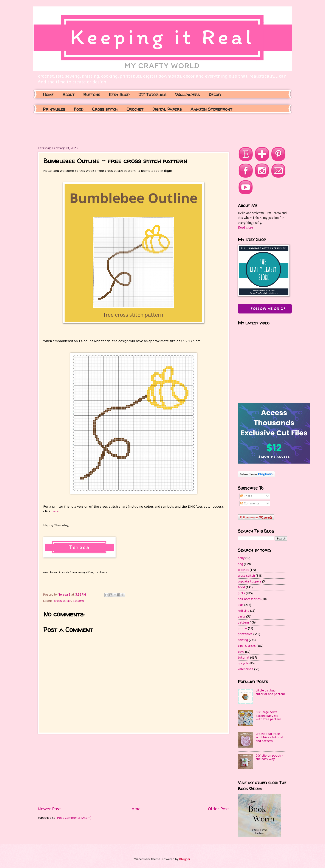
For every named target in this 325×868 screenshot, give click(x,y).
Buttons (92, 94)
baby (241, 558)
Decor (215, 94)
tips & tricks (247, 646)
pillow (242, 628)
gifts (241, 593)
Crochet (135, 109)
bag (240, 564)
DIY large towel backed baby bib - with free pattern (268, 716)
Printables (54, 109)
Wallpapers (187, 94)
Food (79, 109)
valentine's (246, 669)
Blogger (185, 859)
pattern (78, 601)
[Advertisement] (116, 129)
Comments (250, 503)
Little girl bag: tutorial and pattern (270, 692)
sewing (243, 640)
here (55, 511)
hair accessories (249, 599)
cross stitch (63, 601)
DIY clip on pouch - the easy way (269, 757)
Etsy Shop (119, 94)
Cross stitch (105, 109)
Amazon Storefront (211, 109)
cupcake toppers (250, 581)
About (68, 94)
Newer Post (49, 809)
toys (241, 652)
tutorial (244, 658)
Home (48, 94)
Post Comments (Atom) (74, 818)
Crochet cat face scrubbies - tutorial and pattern (269, 737)
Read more (245, 227)
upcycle (243, 663)
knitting (244, 611)
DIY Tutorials (152, 94)
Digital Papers (167, 109)
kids (241, 605)
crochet (243, 570)
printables (245, 634)
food (241, 587)
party (242, 616)
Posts (246, 496)
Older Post (219, 809)
